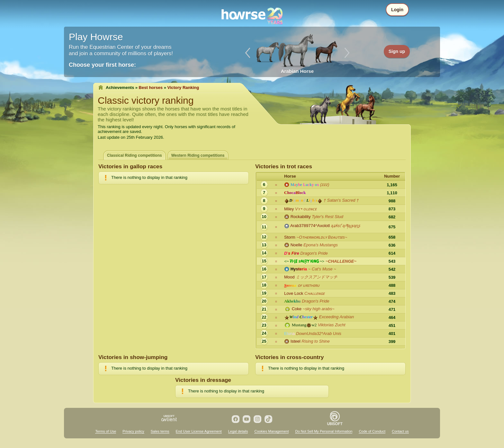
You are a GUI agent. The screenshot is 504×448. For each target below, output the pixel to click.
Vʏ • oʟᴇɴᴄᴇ (306, 209)
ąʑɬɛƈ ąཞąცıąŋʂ (346, 226)
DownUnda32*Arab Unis (319, 334)
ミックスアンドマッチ (317, 277)
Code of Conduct (372, 431)
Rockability (301, 217)
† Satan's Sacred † (341, 200)
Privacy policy (133, 431)
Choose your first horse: (102, 65)
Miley (289, 209)
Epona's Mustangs (321, 245)
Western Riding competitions (198, 155)
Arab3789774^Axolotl (310, 226)
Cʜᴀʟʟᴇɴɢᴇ (315, 293)
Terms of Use (106, 431)
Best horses (151, 88)
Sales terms (160, 431)
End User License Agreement (199, 431)
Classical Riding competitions (135, 155)
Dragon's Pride (314, 253)
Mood (289, 277)
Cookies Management (271, 431)
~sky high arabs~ (319, 309)
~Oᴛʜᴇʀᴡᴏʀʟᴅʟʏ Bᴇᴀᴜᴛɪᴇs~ (322, 237)
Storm (290, 237)
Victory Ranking (183, 88)
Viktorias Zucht (332, 325)
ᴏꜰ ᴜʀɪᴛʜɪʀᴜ (309, 285)
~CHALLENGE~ (341, 261)
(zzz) (325, 184)
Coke (297, 309)
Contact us (400, 431)
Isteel (296, 341)
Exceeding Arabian (337, 317)
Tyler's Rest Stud (328, 217)
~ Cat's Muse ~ (322, 269)
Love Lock (294, 293)
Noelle (297, 245)
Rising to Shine (315, 341)
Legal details (238, 431)
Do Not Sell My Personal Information (324, 431)
